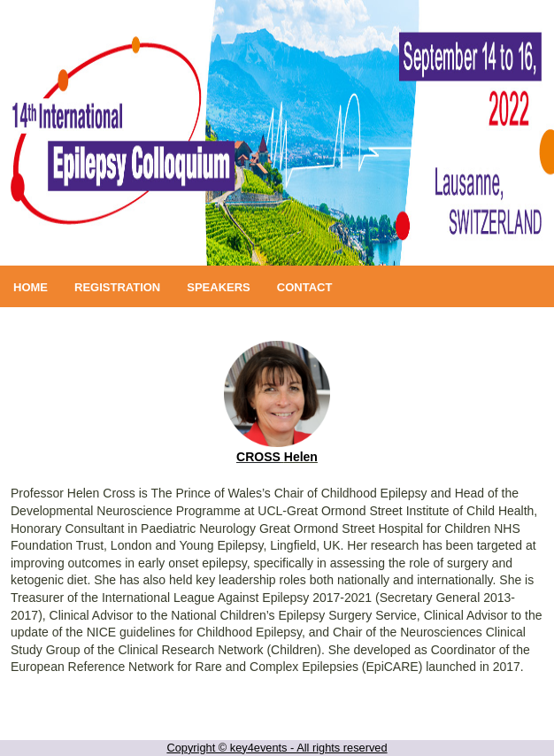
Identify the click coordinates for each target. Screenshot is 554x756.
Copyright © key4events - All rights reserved (277, 748)
